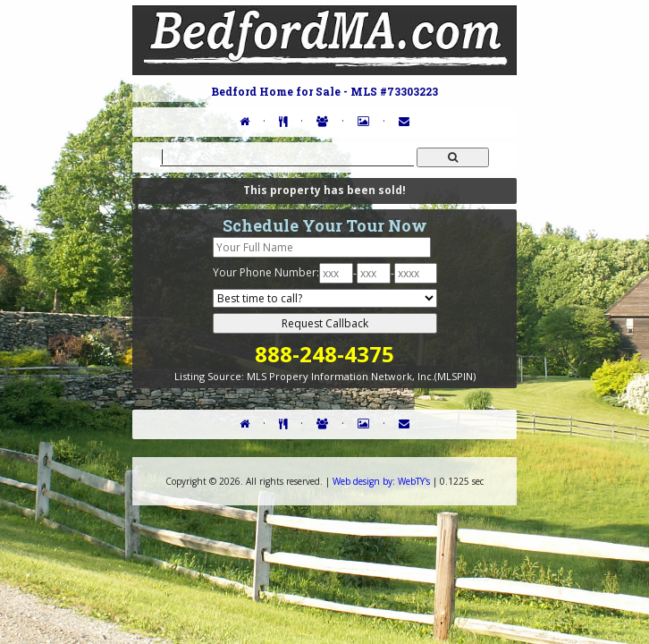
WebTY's (381, 481)
